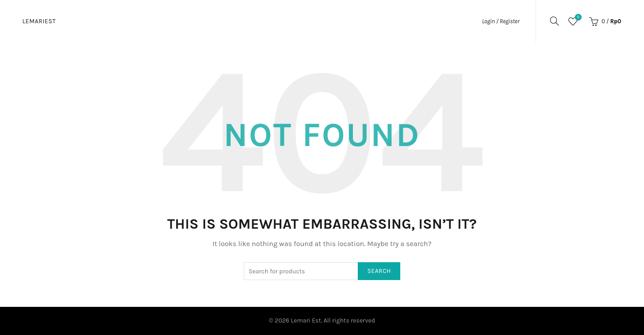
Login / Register (501, 21)
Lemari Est (306, 320)
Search (379, 271)
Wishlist (577, 18)
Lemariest (39, 21)
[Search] (555, 21)
